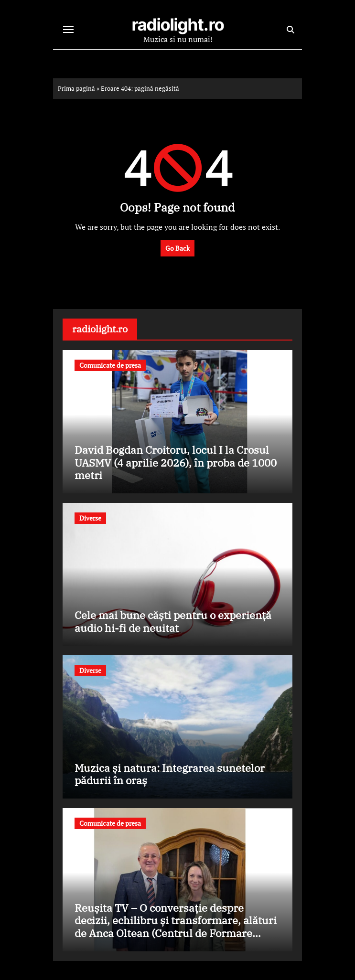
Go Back (177, 248)
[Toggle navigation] (68, 30)
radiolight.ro (178, 24)
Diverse (90, 518)
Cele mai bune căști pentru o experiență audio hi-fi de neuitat (173, 621)
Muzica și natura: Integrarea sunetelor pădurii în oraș (170, 774)
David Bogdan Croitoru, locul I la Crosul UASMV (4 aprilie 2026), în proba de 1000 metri (176, 462)
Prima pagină (76, 88)
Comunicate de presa (110, 365)
